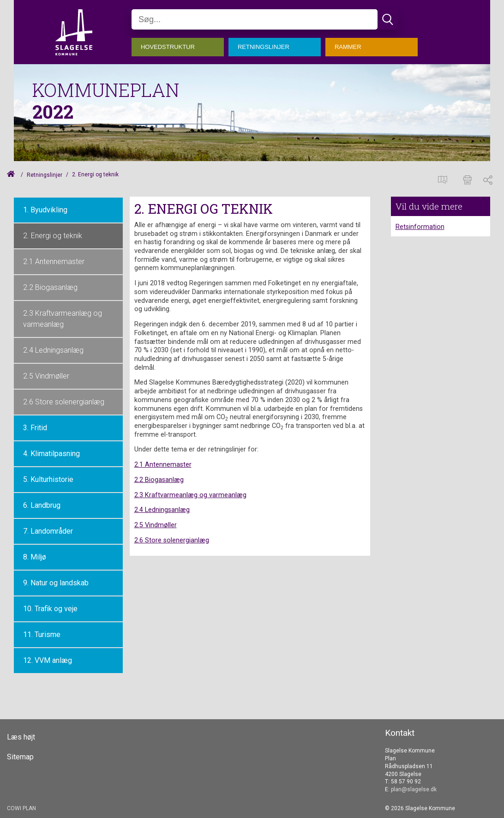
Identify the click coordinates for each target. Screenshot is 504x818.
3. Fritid (35, 428)
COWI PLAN (21, 808)
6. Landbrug (42, 505)
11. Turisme (42, 635)
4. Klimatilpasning (51, 454)
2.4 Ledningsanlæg (53, 350)
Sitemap (20, 757)
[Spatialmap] (445, 179)
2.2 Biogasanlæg (50, 287)
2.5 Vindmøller (46, 376)
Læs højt (21, 737)
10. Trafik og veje (50, 609)
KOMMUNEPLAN (106, 90)
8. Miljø (35, 557)
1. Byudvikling (45, 210)
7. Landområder (48, 531)
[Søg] (255, 19)
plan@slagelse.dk (414, 789)
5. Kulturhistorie (48, 479)
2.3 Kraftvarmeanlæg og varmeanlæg (63, 319)
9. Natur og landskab (56, 583)
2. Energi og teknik (53, 236)
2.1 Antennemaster (54, 262)
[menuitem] (180, 45)
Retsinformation (420, 227)
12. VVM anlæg (48, 660)
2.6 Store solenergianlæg (64, 402)
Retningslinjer (45, 175)
